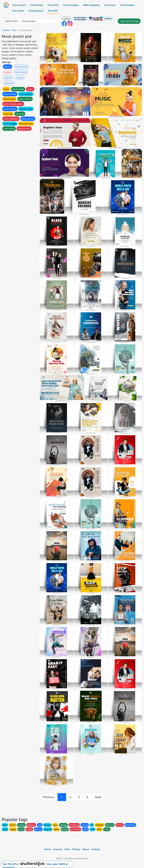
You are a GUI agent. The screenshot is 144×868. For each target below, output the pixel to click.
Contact (96, 849)
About (86, 849)
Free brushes (127, 5)
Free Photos (37, 5)
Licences (58, 849)
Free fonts (53, 5)
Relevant (8, 78)
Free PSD (53, 11)
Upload (66, 19)
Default (7, 67)
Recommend (21, 72)
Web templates (91, 5)
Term (67, 849)
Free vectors (19, 5)
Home (6, 30)
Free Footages (71, 5)
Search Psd (11, 21)
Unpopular (9, 83)
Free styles (18, 11)
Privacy (76, 849)
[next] (98, 797)
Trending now (21, 67)
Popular (20, 78)
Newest (8, 72)
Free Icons (110, 5)
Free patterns (36, 11)
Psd (14, 30)
